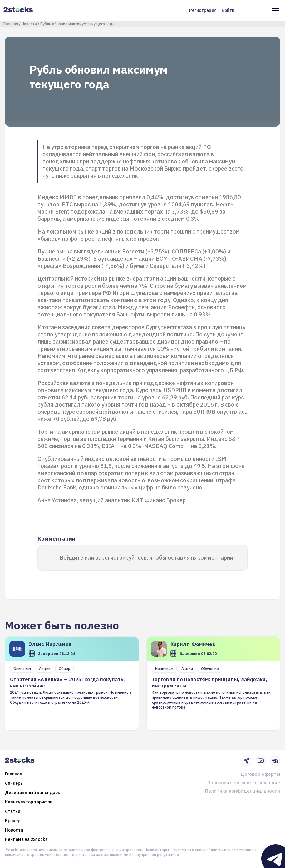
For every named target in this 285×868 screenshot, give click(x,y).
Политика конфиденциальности (243, 791)
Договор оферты (260, 774)
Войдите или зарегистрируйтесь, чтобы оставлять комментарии (146, 558)
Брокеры (14, 821)
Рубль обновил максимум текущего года (77, 24)
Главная (11, 24)
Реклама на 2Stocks (26, 839)
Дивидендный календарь (33, 793)
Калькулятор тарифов (29, 802)
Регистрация (203, 10)
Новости (29, 24)
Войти (228, 10)
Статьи (13, 811)
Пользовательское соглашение (244, 782)
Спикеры (14, 783)
